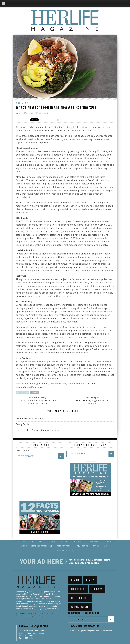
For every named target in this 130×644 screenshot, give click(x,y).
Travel (96, 546)
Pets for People (65, 546)
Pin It (60, 120)
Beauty (22, 542)
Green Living (94, 542)
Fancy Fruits (23, 424)
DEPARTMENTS (22, 451)
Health (108, 542)
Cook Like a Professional (29, 419)
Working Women (65, 550)
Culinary (22, 103)
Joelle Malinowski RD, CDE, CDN (33, 113)
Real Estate (83, 546)
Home (24, 546)
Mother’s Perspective (42, 546)
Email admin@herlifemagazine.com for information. (92, 631)
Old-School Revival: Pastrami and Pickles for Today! (38, 402)
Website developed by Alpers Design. (31, 616)
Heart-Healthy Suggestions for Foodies (92, 402)
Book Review (36, 542)
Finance (64, 542)
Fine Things (78, 542)
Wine (106, 546)
